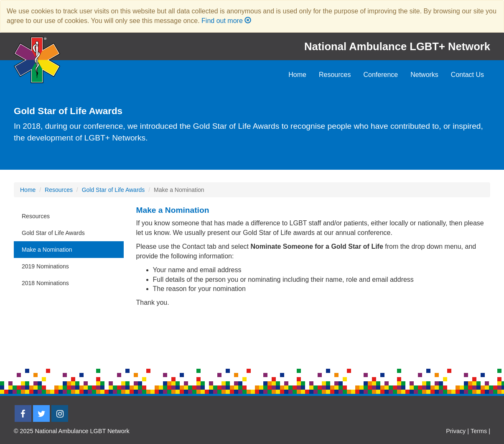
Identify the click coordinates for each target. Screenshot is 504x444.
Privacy (456, 431)
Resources (335, 75)
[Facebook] (23, 413)
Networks (424, 75)
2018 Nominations (45, 283)
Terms (479, 431)
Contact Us (467, 75)
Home (297, 75)
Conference (381, 75)
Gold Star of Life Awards (113, 190)
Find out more (222, 21)
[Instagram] (60, 413)
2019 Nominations (45, 266)
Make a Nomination (47, 250)
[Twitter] (41, 413)
